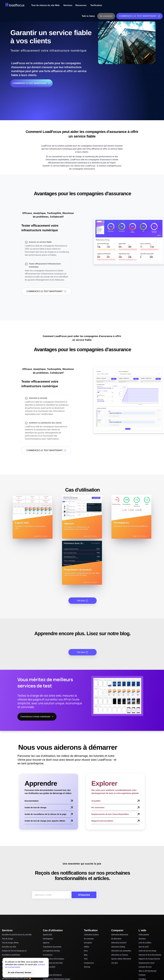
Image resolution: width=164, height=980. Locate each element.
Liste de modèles (145, 895)
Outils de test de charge (147, 903)
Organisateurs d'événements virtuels (57, 931)
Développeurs (48, 891)
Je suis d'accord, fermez (19, 973)
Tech (86, 911)
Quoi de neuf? (144, 899)
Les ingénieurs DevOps (51, 903)
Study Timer (143, 939)
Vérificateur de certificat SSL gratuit (16, 930)
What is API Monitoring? (148, 923)
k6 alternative (116, 891)
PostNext (142, 927)
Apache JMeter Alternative (121, 911)
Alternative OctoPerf (119, 895)
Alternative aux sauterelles (121, 903)
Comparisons (89, 915)
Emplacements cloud (146, 915)
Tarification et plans (91, 887)
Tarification (96, 5)
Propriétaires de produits (52, 899)
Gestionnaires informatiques (53, 911)
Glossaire (142, 891)
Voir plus (82, 553)
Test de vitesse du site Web (45, 5)
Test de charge (7, 891)
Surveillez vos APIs (9, 899)
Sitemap (87, 919)
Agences (46, 895)
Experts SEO (48, 887)
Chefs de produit (49, 919)
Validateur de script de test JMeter (16, 926)
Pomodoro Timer (145, 935)
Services (68, 5)
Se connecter (106, 16)
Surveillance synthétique (11, 907)
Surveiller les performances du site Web (17, 887)
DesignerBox (143, 943)
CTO (45, 923)
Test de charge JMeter (10, 895)
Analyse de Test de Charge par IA (14, 903)
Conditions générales (109, 961)
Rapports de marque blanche (149, 911)
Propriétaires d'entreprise (52, 927)
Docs (86, 903)
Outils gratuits (144, 887)
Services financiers (50, 939)
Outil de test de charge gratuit (14, 922)
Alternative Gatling (118, 899)
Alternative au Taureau (120, 907)
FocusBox (142, 931)
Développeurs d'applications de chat (56, 935)
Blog (86, 907)
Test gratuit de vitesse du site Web (16, 918)
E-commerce (48, 907)
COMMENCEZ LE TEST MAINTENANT (140, 16)
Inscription (88, 895)
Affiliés (87, 899)
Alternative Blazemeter (120, 887)
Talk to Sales (88, 16)
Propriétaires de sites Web (53, 915)
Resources (81, 5)
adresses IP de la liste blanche (150, 907)
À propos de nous (145, 919)
